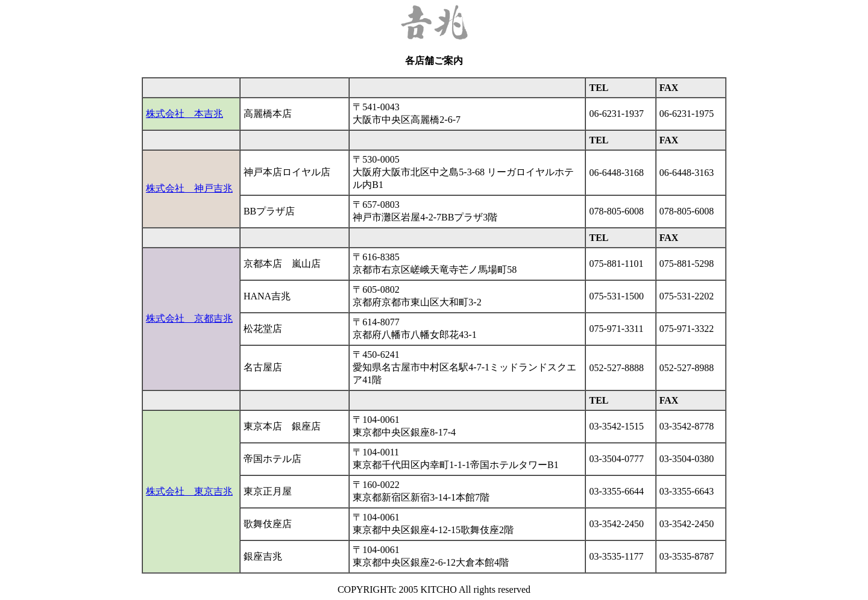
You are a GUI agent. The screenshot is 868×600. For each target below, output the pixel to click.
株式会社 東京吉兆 (189, 491)
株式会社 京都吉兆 (189, 318)
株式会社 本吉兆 (184, 114)
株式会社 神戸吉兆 (189, 188)
